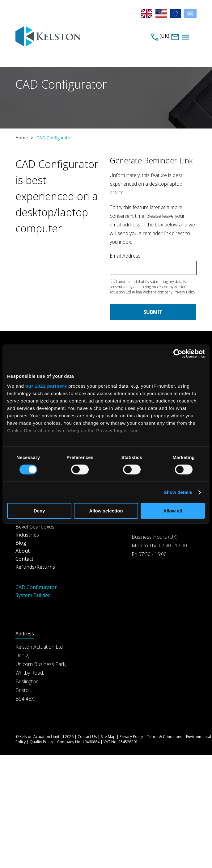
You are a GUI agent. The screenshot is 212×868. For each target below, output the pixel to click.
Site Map (108, 737)
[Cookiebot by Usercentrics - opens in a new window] (178, 354)
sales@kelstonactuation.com (175, 37)
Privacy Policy (184, 292)
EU (176, 14)
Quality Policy (41, 742)
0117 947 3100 (155, 37)
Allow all (173, 511)
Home (22, 138)
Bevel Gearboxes (35, 527)
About (23, 551)
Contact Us (87, 737)
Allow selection (106, 511)
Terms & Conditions (165, 737)
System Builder (33, 595)
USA (162, 14)
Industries (27, 535)
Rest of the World (190, 14)
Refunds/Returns (35, 567)
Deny (39, 511)
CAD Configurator (36, 587)
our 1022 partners (46, 386)
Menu (186, 37)
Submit (153, 312)
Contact (24, 559)
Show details (178, 492)
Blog (21, 543)
